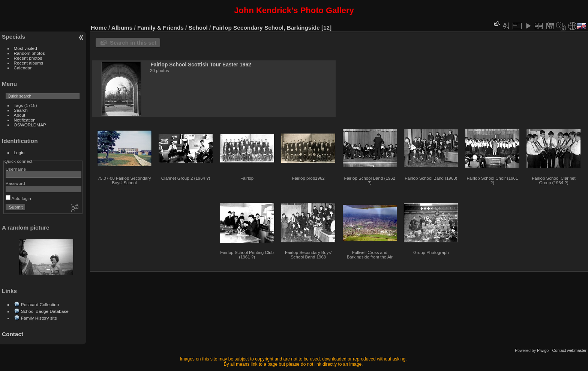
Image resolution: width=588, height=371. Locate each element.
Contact (13, 334)
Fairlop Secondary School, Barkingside (266, 28)
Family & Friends (160, 28)
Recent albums (28, 63)
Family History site (39, 318)
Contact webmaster (569, 350)
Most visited (25, 48)
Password (15, 183)
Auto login (18, 198)
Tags (19, 105)
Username (16, 169)
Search (21, 110)
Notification (25, 120)
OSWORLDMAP (30, 125)
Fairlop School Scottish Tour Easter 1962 (201, 65)
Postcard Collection (40, 304)
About (20, 115)
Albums (122, 28)
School (198, 28)
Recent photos (28, 58)
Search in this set (133, 43)
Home (99, 28)
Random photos (29, 53)
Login (19, 152)
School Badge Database (45, 311)
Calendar (23, 68)
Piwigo (543, 350)
